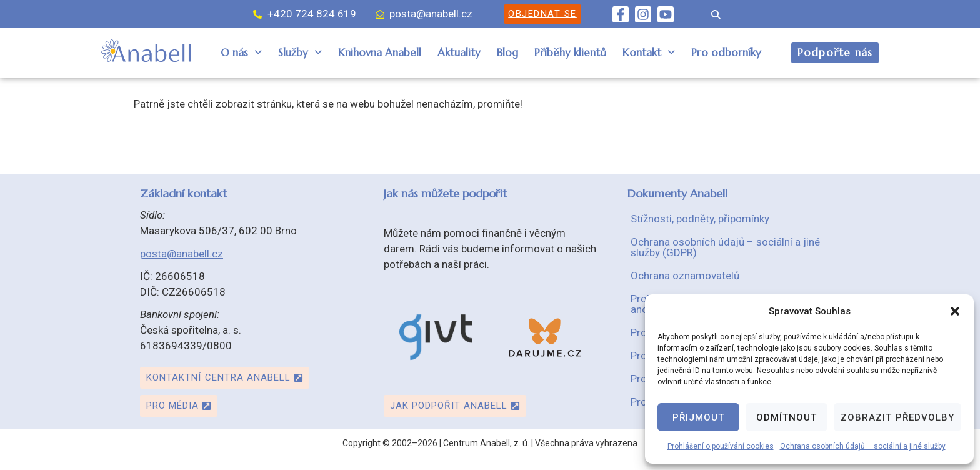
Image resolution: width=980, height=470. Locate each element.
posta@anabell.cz (182, 254)
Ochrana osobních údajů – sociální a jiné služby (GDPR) (725, 247)
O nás (241, 52)
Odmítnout (787, 417)
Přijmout (698, 417)
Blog (507, 52)
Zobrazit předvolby (897, 417)
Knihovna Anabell (380, 52)
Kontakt (649, 52)
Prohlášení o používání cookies (721, 446)
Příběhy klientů (570, 52)
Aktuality (459, 52)
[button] (955, 311)
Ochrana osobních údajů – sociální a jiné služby (863, 446)
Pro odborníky (726, 52)
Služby (300, 52)
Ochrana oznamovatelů (685, 276)
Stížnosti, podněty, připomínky (700, 219)
